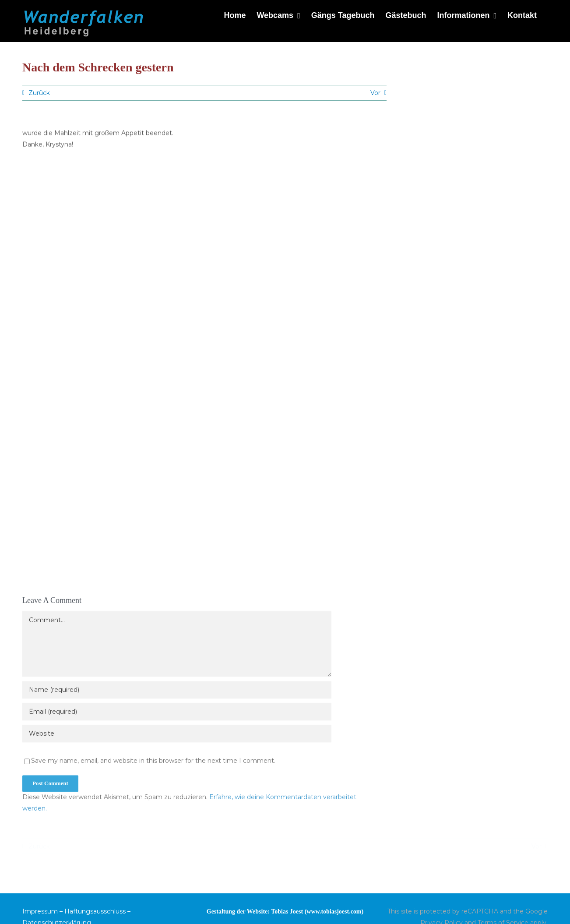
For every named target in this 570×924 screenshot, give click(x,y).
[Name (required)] (177, 692)
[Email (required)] (177, 714)
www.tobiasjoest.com (334, 912)
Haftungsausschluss (95, 911)
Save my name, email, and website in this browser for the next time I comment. (153, 763)
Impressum (40, 911)
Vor (375, 93)
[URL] (177, 736)
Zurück (39, 93)
